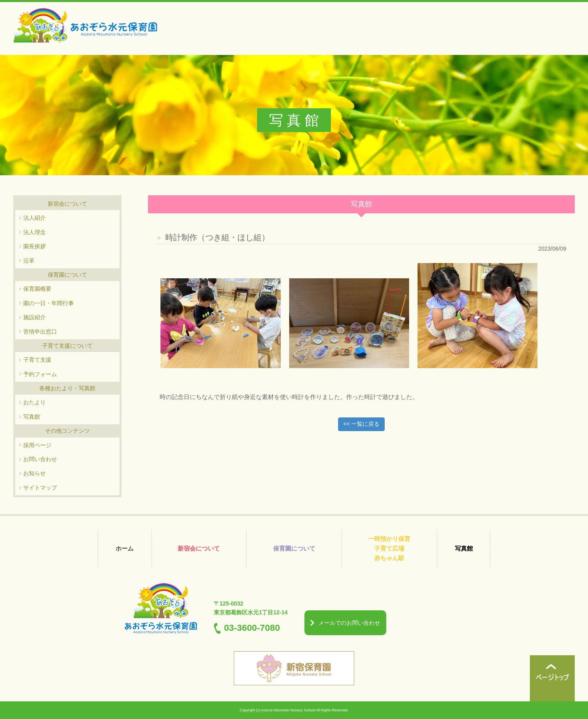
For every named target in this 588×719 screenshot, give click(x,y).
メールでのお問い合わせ (349, 623)
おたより (34, 402)
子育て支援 (37, 360)
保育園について (294, 548)
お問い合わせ (40, 459)
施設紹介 (34, 317)
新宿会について (199, 548)
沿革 (29, 261)
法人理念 (34, 232)
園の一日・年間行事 (49, 303)
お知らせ (34, 473)
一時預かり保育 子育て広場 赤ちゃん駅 (389, 548)
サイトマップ (40, 488)
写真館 (32, 417)
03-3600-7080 (252, 628)
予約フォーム (40, 374)
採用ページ (37, 445)
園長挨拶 (34, 246)
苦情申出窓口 (40, 332)
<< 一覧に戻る (361, 424)
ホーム (125, 548)
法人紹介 (34, 218)
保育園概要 (37, 289)
